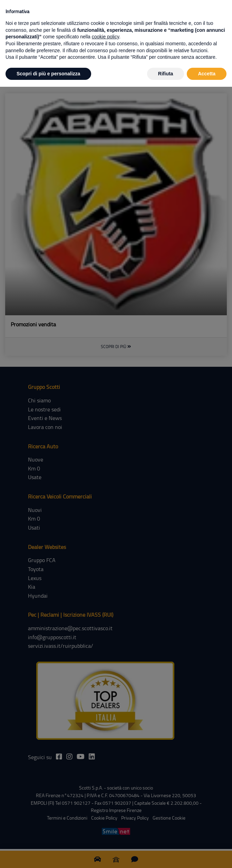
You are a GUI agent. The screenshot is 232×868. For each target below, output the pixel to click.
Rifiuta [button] (166, 74)
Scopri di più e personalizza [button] (48, 74)
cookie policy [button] (105, 37)
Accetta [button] (207, 74)
